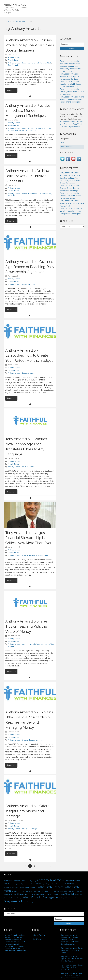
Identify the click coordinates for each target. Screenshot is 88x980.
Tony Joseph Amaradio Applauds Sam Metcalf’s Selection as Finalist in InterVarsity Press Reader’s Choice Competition (71, 66)
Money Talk (35, 63)
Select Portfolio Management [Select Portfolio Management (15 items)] (41, 897)
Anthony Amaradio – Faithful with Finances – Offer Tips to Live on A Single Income (71, 124)
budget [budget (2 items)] (43, 884)
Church (25, 194)
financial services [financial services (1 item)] (77, 891)
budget (25, 373)
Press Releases (13, 60)
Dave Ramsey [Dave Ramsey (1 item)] (8, 888)
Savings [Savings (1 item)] (19, 898)
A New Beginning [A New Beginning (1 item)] (31, 881)
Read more (12, 90)
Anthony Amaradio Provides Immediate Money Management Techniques (28, 111)
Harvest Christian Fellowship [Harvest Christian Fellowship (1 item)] (37, 894)
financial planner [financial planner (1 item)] (67, 891)
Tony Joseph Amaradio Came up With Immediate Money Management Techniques (72, 99)
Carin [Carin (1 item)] (58, 884)
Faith (30, 194)
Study (49, 63)
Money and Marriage (30, 829)
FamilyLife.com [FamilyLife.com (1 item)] (20, 891)
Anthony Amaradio (19, 21)
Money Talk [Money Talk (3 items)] (70, 894)
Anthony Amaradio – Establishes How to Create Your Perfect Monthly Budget (29, 355)
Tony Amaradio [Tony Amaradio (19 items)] (14, 901)
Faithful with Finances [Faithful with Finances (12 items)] (50, 887)
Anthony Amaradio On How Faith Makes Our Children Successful (27, 176)
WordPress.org (38, 939)
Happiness (26, 63)
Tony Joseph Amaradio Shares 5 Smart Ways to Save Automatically (72, 92)
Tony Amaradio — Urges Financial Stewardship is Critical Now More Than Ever (28, 538)
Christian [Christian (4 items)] (69, 884)
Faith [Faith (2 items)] (35, 887)
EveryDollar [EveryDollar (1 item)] (29, 888)
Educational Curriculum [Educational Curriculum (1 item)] (19, 888)
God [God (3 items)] (27, 894)
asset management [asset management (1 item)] (15, 884)
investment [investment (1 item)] (49, 894)
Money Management (30, 128)
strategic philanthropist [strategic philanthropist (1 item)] (75, 898)
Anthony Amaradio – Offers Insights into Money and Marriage (27, 811)
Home (7, 21)
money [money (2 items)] (62, 894)
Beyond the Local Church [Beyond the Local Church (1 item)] (28, 884)
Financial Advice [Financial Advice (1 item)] (38, 891)
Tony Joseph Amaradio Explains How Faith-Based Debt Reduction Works (71, 84)
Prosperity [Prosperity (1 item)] (14, 898)
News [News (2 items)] (77, 894)
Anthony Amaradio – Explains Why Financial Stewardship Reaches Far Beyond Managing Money (29, 720)
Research (43, 63)
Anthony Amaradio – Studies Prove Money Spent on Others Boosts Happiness (30, 45)
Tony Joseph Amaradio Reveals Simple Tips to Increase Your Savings (69, 76)
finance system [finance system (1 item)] (29, 891)
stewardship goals (29, 284)
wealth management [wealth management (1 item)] (31, 902)
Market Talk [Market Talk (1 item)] (56, 894)
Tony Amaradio (14, 65)
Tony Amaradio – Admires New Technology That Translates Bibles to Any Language (26, 446)
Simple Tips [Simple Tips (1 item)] (65, 898)
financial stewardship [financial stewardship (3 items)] (12, 894)
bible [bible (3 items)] (38, 884)
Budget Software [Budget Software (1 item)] (51, 884)
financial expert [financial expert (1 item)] (48, 891)
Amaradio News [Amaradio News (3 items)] (19, 881)
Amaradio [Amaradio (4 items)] (8, 881)
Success (45, 194)
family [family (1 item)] (13, 891)
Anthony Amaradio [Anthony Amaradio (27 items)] (50, 880)
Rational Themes (39, 935)
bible (24, 467)
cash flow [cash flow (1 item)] (62, 884)
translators (31, 467)
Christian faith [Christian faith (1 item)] (77, 884)
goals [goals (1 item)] (23, 894)
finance (31, 373)
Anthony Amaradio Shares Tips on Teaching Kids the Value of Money (26, 626)
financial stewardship (30, 555)
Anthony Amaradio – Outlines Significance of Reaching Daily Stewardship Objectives (30, 267)
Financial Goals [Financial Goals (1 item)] (57, 891)
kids (42, 644)
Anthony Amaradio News (31, 644)
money (47, 644)
